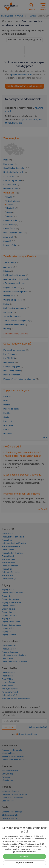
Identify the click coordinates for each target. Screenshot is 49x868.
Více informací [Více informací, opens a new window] (36, 849)
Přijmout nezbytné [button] (24, 863)
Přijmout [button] (25, 857)
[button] (24, 852)
